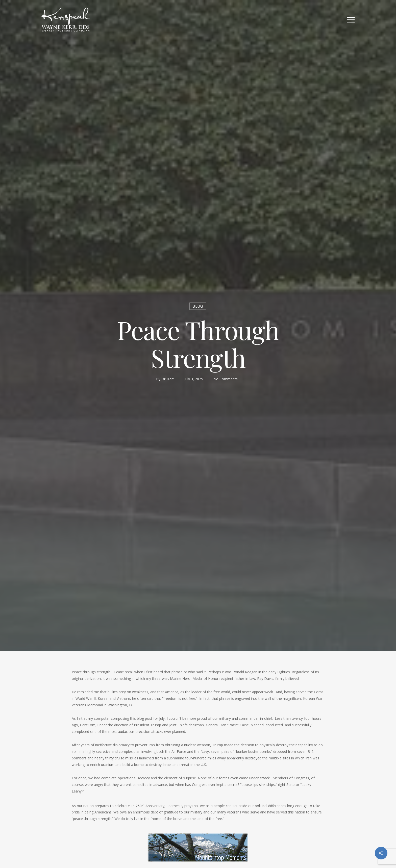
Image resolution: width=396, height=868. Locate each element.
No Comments (226, 379)
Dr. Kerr (168, 379)
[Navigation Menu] (351, 20)
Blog (198, 306)
